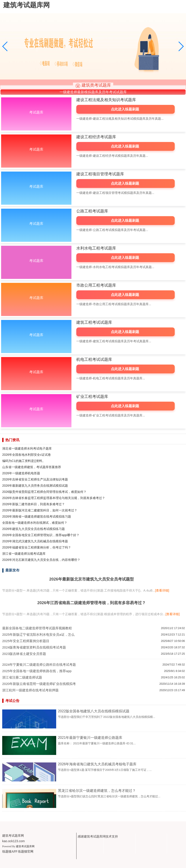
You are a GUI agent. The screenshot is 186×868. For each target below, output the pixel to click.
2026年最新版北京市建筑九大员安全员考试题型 (92, 579)
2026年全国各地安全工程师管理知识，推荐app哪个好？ (41, 535)
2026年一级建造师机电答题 (21, 473)
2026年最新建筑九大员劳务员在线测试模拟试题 (35, 486)
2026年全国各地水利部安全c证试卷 (27, 455)
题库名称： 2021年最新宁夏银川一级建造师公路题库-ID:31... (97, 743)
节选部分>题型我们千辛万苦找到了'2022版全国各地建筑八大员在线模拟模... (107, 717)
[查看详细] (162, 590)
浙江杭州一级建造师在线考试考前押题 (30, 690)
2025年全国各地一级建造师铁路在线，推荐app (37, 671)
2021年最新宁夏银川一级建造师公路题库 (90, 738)
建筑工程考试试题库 (94, 322)
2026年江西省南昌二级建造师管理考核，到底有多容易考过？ (92, 603)
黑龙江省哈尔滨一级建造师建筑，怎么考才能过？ (97, 791)
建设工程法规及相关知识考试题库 (106, 100)
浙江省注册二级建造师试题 (22, 677)
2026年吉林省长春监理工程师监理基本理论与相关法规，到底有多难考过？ (54, 498)
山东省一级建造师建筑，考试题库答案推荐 (32, 467)
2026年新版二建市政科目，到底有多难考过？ (34, 504)
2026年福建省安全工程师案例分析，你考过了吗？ (37, 547)
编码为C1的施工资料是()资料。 (24, 461)
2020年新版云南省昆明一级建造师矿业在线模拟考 (39, 684)
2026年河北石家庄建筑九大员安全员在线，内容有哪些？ (41, 560)
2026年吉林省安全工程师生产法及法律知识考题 (35, 479)
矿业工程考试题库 (92, 397)
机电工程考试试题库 (94, 359)
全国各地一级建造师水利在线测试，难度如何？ (35, 523)
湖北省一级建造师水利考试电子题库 (27, 448)
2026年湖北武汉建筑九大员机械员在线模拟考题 (35, 541)
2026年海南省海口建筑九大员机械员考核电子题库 (97, 764)
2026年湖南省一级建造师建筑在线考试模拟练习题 (37, 516)
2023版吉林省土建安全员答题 (24, 654)
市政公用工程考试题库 (96, 285)
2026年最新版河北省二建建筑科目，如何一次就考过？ (40, 510)
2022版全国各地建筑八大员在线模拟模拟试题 (94, 711)
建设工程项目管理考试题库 (100, 174)
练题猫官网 (26, 852)
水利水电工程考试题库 (96, 248)
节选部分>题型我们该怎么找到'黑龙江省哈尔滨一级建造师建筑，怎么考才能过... (109, 796)
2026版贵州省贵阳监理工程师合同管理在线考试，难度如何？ (44, 492)
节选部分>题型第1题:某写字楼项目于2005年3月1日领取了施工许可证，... (105, 770)
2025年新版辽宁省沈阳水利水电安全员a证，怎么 (38, 634)
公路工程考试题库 (92, 211)
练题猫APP (10, 852)
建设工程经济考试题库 (96, 137)
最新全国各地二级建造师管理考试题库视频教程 (37, 628)
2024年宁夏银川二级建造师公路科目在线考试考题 (39, 665)
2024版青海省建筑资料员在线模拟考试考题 (34, 647)
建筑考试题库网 (25, 846)
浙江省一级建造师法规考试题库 (24, 554)
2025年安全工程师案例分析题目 (26, 641)
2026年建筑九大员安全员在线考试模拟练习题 (34, 529)
